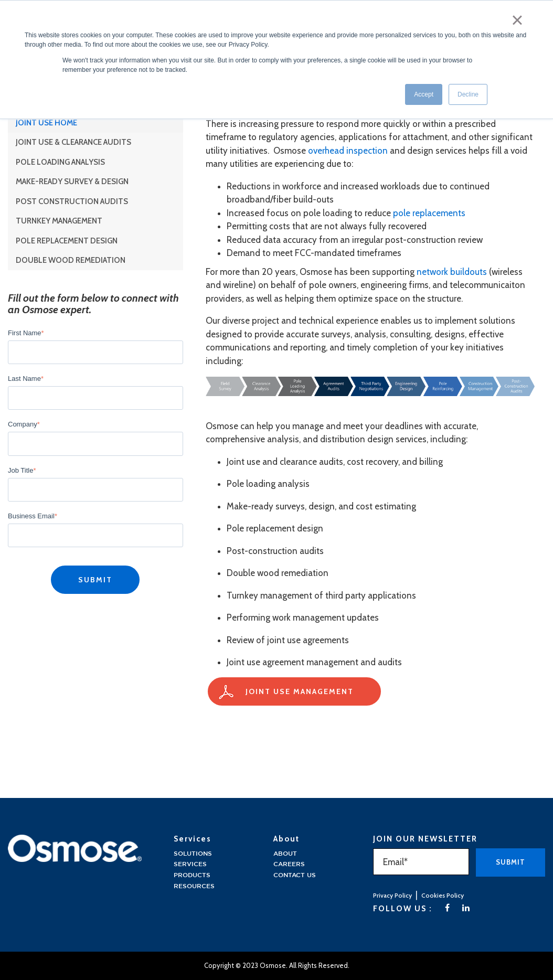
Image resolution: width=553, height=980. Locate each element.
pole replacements (429, 213)
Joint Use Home (46, 123)
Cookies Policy (443, 895)
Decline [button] (468, 94)
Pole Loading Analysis (60, 162)
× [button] (518, 20)
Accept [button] (424, 94)
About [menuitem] (285, 854)
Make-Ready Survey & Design (72, 182)
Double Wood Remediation (71, 260)
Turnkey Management (59, 221)
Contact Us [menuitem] (295, 875)
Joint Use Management (300, 691)
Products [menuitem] (192, 875)
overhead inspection (348, 151)
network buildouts (452, 272)
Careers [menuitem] (289, 864)
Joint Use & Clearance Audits (73, 142)
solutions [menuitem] (193, 854)
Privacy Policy (392, 895)
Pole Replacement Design (67, 241)
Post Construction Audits (72, 201)
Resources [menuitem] (194, 886)
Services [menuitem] (190, 864)
